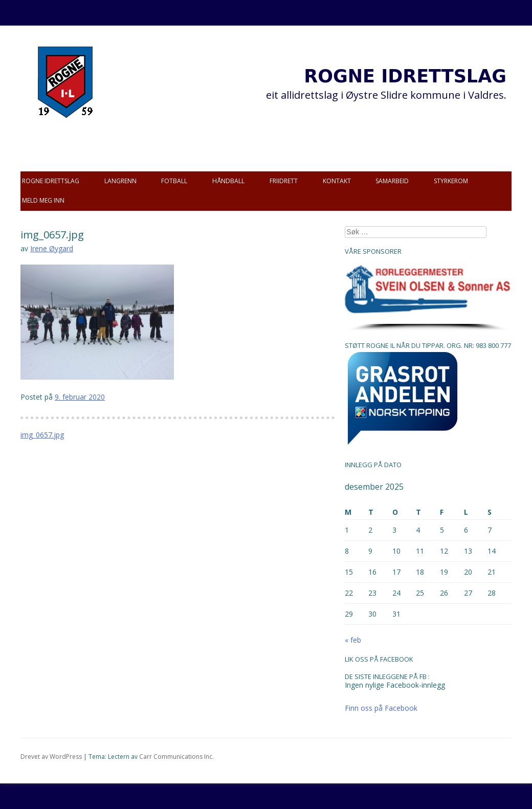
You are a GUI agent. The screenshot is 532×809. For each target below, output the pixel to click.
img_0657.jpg (42, 435)
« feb (353, 640)
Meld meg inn (43, 200)
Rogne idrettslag (51, 181)
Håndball (228, 181)
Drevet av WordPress (51, 757)
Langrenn (120, 181)
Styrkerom (451, 181)
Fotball (174, 181)
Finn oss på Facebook (381, 708)
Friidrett (284, 181)
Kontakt (337, 181)
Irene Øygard (52, 248)
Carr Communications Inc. (176, 757)
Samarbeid (392, 181)
